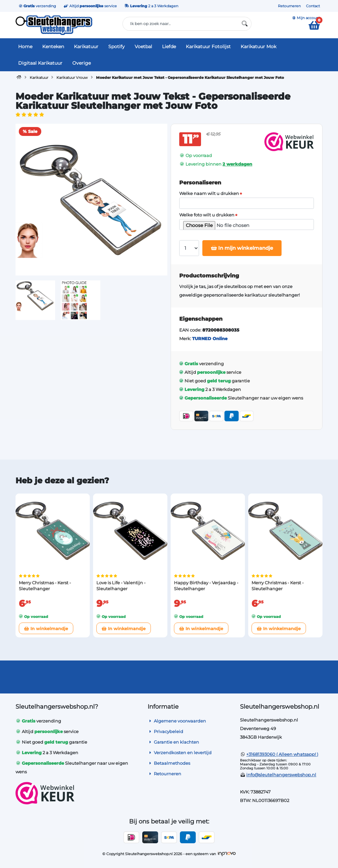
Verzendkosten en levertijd (180, 753)
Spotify (117, 47)
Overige (82, 63)
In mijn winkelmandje (242, 248)
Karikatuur (86, 47)
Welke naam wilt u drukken (209, 193)
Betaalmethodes (169, 763)
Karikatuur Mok (258, 47)
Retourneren (289, 6)
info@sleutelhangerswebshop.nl (281, 775)
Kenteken (53, 47)
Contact (313, 6)
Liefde (169, 47)
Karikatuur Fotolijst (208, 47)
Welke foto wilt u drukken (207, 215)
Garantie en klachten (173, 742)
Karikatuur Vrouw (72, 78)
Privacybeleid (165, 731)
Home (25, 47)
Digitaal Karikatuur (40, 63)
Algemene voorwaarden (177, 721)
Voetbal (143, 47)
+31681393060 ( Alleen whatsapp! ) (282, 754)
